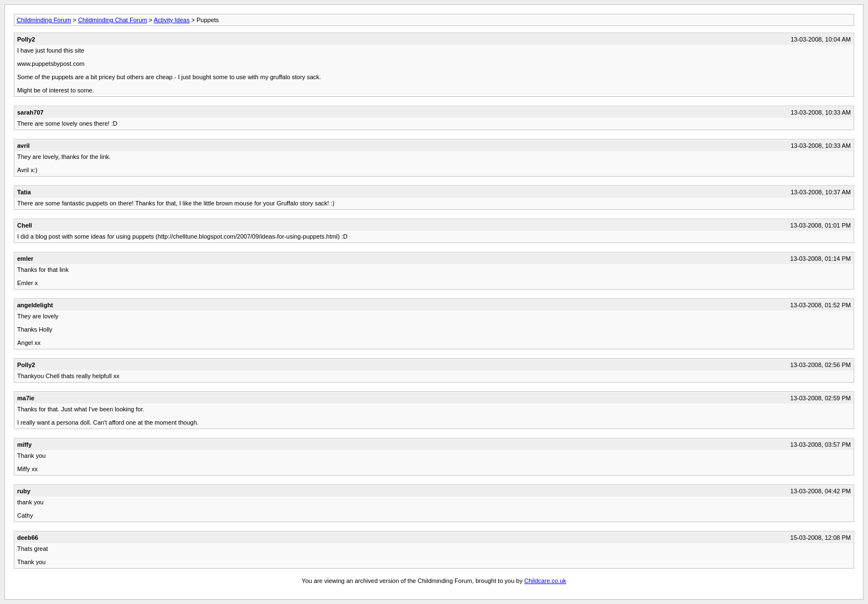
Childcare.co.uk (545, 581)
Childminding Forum (44, 20)
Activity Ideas (172, 20)
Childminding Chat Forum (113, 20)
